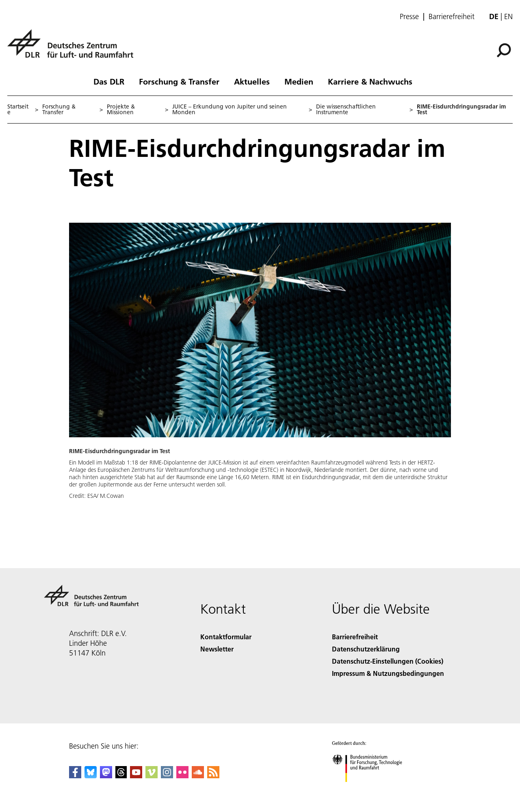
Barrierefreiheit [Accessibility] (355, 637)
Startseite (18, 109)
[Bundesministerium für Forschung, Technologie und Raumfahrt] (372, 789)
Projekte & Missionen (121, 109)
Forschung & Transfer (179, 81)
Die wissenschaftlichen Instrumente (346, 109)
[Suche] (504, 50)
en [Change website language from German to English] (508, 16)
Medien (299, 81)
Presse (409, 17)
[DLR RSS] (213, 776)
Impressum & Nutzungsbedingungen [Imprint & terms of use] (388, 673)
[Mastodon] (106, 776)
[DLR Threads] (121, 776)
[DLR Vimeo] (152, 776)
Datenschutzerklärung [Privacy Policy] (366, 649)
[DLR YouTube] (136, 776)
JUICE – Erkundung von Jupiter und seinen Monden (230, 109)
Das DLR (109, 81)
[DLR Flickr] (182, 776)
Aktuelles (252, 81)
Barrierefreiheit (452, 17)
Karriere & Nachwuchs (370, 81)
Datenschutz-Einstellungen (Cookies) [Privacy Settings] (388, 661)
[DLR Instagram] (167, 776)
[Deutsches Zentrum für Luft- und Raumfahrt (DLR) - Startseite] (74, 48)
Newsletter (217, 649)
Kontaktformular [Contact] (226, 637)
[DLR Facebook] (75, 776)
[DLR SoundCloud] (198, 776)
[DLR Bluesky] (91, 776)
